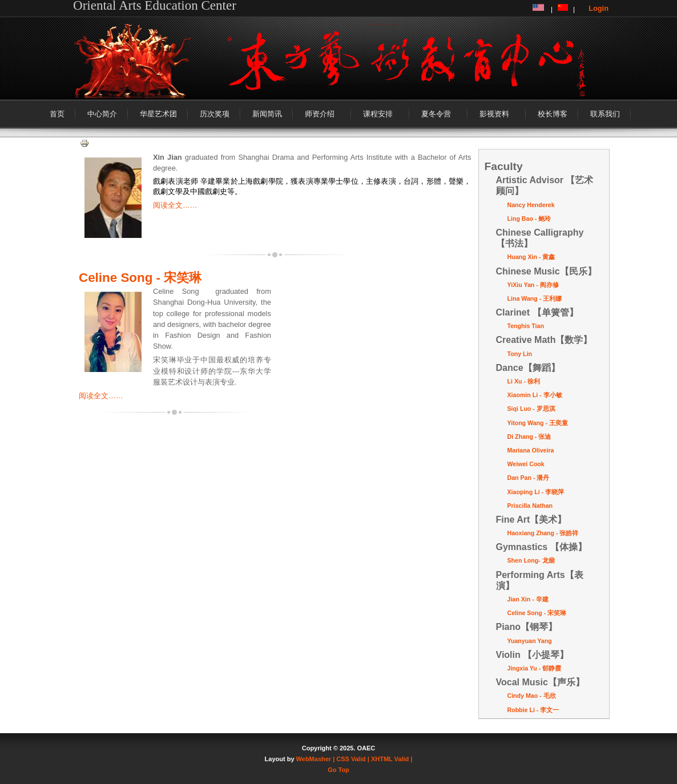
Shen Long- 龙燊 (531, 560)
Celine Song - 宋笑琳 (140, 278)
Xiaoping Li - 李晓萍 (536, 492)
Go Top (338, 770)
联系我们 (605, 114)
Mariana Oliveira (531, 450)
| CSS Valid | (351, 759)
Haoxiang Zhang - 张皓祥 (543, 533)
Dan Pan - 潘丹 (529, 478)
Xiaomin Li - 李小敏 (535, 395)
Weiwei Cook (526, 464)
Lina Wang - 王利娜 (535, 298)
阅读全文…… (175, 205)
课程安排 (378, 114)
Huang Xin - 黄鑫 (531, 257)
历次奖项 (215, 114)
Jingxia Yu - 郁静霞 (535, 668)
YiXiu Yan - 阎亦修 (533, 285)
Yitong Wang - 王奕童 (538, 423)
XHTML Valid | (392, 759)
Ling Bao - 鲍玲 (529, 219)
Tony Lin (520, 354)
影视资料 (494, 114)
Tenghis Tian (526, 326)
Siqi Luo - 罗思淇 (531, 409)
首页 (57, 114)
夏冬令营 (436, 114)
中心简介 (102, 114)
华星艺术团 (158, 114)
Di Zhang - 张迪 (529, 437)
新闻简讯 (267, 114)
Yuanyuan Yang (530, 641)
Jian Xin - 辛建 (528, 599)
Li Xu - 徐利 (524, 381)
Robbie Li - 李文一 (533, 710)
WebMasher (314, 759)
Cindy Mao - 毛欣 (532, 696)
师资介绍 (320, 114)
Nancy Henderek (531, 205)
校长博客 (553, 114)
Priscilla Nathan (530, 506)
